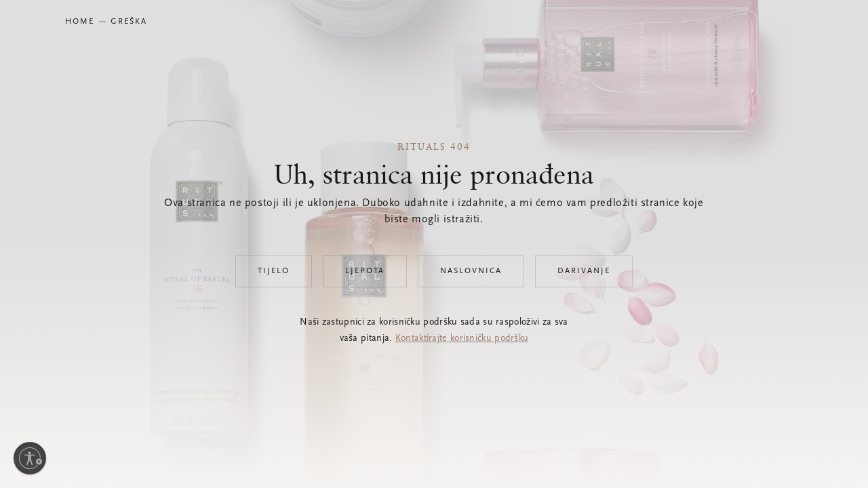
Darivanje (584, 271)
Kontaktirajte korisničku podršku (462, 339)
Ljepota (365, 271)
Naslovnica (471, 271)
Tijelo (274, 271)
